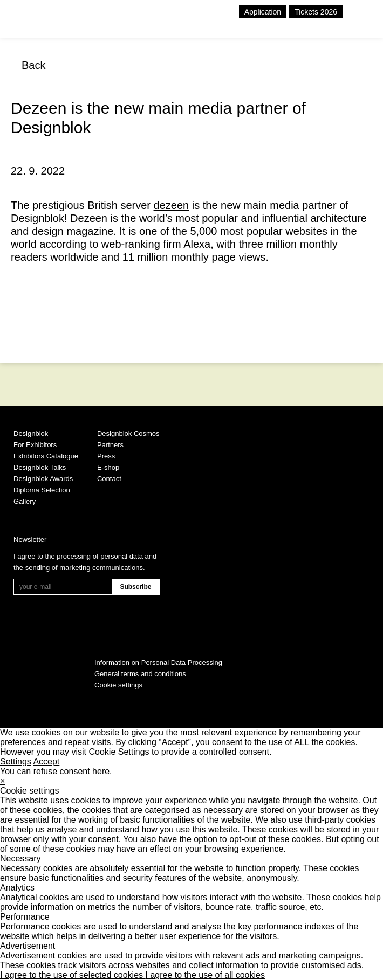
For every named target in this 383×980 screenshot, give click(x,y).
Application (263, 12)
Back (33, 65)
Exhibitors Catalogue (46, 456)
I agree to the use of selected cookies (73, 975)
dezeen (172, 205)
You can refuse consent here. (56, 771)
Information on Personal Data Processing (158, 662)
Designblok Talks (40, 467)
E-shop (108, 467)
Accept (46, 762)
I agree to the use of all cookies (205, 975)
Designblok (31, 433)
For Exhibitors (35, 445)
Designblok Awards (43, 479)
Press (106, 456)
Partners (110, 445)
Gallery (25, 501)
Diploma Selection (42, 490)
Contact (109, 479)
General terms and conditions (140, 674)
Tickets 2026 (316, 12)
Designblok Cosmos (128, 433)
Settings (16, 762)
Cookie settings (118, 685)
